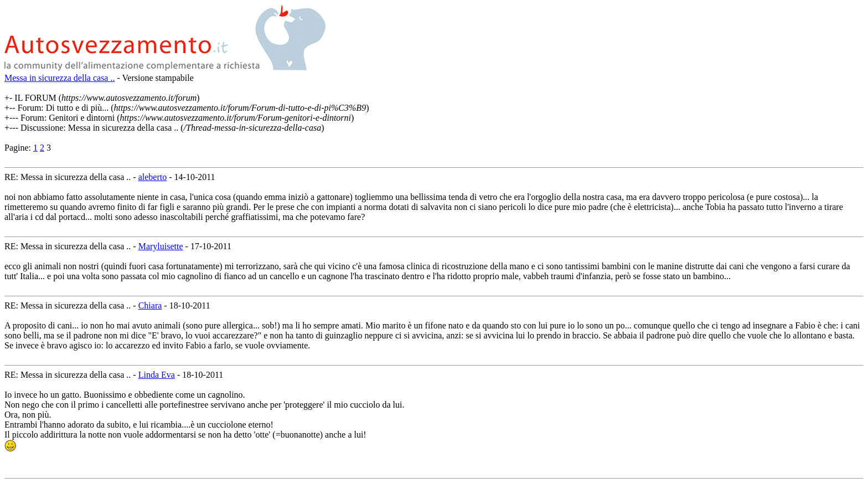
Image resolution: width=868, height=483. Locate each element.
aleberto (153, 177)
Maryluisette (161, 246)
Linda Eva (157, 375)
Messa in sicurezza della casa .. (60, 78)
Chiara (150, 305)
